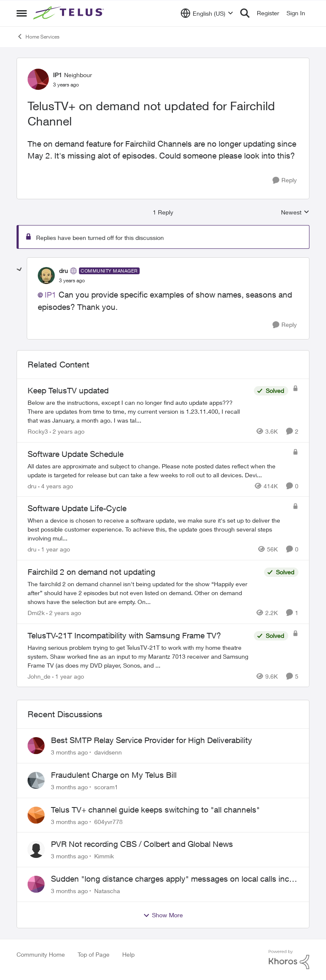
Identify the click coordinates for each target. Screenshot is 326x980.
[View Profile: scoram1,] (36, 780)
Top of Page (94, 954)
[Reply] (285, 180)
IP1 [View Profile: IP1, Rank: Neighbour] (58, 75)
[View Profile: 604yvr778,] (36, 815)
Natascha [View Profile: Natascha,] (107, 891)
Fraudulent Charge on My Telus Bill (114, 775)
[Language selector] (207, 13)
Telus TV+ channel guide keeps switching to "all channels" (155, 810)
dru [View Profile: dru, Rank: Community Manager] (63, 271)
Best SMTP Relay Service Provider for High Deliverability (152, 740)
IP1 (51, 295)
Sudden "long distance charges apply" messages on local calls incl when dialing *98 (171, 879)
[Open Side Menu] (22, 13)
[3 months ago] (69, 752)
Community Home (41, 954)
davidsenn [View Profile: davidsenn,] (108, 752)
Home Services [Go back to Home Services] (38, 36)
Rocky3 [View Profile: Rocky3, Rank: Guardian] (38, 431)
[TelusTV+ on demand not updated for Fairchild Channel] (72, 281)
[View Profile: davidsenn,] (36, 746)
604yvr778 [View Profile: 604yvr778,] (108, 821)
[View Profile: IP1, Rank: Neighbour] (38, 79)
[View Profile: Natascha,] (36, 884)
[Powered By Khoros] (289, 960)
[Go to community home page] (70, 13)
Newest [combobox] (295, 213)
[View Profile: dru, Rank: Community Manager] (46, 276)
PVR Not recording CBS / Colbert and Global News (142, 844)
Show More (163, 915)
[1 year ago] (54, 549)
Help (128, 954)
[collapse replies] (20, 270)
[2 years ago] (67, 431)
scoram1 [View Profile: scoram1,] (106, 787)
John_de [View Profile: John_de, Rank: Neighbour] (39, 676)
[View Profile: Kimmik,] (36, 849)
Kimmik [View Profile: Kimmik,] (104, 856)
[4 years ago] (56, 486)
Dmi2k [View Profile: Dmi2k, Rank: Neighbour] (36, 613)
